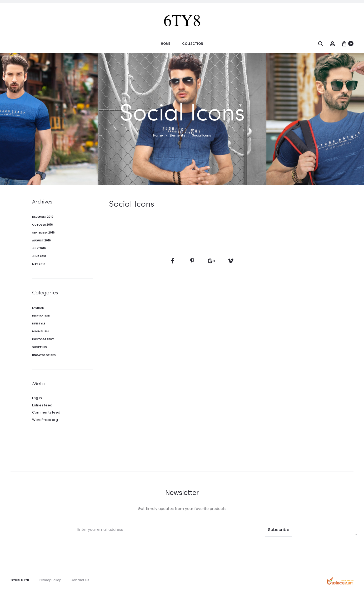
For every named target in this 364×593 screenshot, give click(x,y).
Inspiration (41, 316)
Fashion (38, 308)
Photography (43, 339)
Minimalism (40, 331)
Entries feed (42, 405)
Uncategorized (44, 355)
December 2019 (43, 217)
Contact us (80, 580)
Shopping (40, 347)
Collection (193, 44)
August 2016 (41, 240)
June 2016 (39, 256)
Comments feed (46, 412)
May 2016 (39, 264)
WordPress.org (45, 420)
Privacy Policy (50, 580)
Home (166, 44)
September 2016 (43, 233)
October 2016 (43, 225)
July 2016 (39, 248)
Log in (37, 398)
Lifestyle (39, 324)
